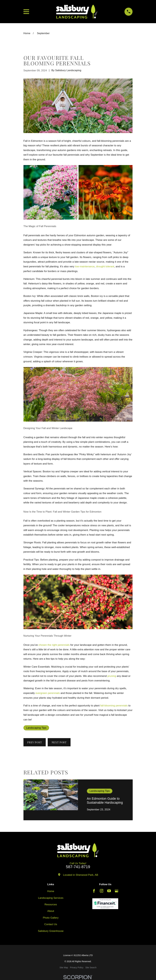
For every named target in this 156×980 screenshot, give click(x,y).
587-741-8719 (78, 867)
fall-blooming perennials (114, 706)
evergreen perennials (48, 693)
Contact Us (51, 924)
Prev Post (35, 742)
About (51, 911)
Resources (51, 904)
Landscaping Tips (36, 728)
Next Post (59, 742)
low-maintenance (85, 266)
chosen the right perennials (54, 645)
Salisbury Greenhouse (51, 931)
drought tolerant (105, 266)
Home (51, 891)
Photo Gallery (51, 918)
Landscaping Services (51, 898)
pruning (112, 676)
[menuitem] (64, 968)
